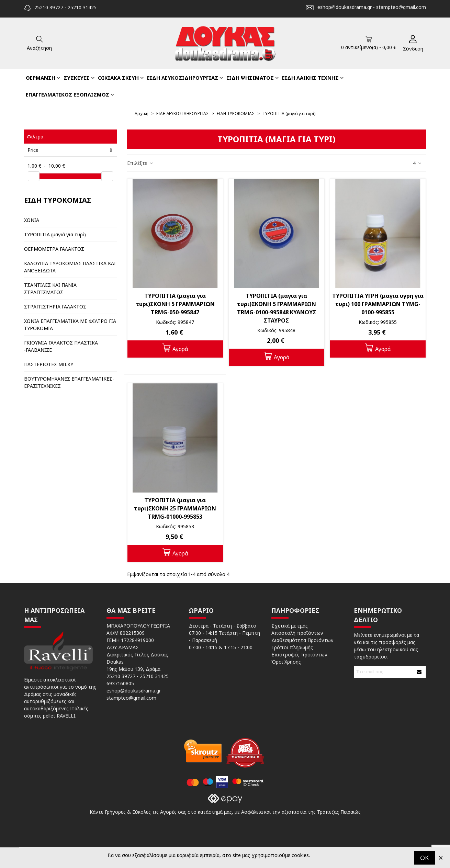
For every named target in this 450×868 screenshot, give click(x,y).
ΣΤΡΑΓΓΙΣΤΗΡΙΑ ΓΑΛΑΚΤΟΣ (55, 307)
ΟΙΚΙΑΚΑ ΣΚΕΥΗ (118, 78)
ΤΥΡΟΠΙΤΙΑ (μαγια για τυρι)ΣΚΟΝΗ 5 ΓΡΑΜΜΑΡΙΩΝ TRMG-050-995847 (175, 304)
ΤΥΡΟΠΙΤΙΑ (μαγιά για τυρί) (55, 234)
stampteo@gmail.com (401, 7)
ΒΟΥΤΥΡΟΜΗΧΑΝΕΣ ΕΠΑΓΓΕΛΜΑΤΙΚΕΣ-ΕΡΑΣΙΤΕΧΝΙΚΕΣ (69, 382)
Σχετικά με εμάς (290, 626)
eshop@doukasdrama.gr (345, 7)
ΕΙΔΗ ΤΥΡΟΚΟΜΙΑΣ (58, 200)
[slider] (34, 176)
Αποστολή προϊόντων (297, 633)
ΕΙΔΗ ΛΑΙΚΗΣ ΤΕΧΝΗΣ (310, 78)
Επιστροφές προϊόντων (299, 655)
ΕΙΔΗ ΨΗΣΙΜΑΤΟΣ (250, 78)
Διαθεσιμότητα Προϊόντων (302, 640)
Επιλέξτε (140, 163)
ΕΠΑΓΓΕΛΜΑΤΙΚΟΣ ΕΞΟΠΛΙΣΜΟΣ (67, 94)
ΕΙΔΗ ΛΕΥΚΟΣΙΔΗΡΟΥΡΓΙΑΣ (183, 78)
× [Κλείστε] (441, 858)
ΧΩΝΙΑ (32, 220)
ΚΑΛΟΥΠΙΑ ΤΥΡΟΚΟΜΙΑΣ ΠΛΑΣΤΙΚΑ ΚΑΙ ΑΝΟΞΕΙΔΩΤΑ (70, 267)
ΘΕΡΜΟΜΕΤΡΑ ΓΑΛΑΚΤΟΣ (54, 249)
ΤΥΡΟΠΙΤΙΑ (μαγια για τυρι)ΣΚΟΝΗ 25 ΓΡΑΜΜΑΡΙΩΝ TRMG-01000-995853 (175, 508)
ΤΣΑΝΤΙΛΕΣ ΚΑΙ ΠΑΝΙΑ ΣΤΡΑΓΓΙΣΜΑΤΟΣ (50, 289)
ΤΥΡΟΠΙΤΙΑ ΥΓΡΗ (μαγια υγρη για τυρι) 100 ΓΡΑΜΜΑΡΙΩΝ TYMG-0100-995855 (378, 304)
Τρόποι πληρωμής (292, 647)
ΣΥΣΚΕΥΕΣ (77, 78)
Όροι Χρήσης (286, 662)
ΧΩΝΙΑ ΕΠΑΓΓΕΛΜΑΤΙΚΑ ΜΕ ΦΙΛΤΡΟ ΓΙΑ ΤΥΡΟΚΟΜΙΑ (70, 325)
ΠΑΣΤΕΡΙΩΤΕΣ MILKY (49, 364)
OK (424, 858)
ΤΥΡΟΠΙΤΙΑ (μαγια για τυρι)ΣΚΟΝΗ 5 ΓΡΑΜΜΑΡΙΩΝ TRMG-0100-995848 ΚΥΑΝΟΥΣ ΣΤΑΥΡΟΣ (277, 308)
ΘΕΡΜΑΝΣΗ (41, 78)
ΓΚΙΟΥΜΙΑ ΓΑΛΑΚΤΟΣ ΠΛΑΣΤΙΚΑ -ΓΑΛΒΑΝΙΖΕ (61, 346)
